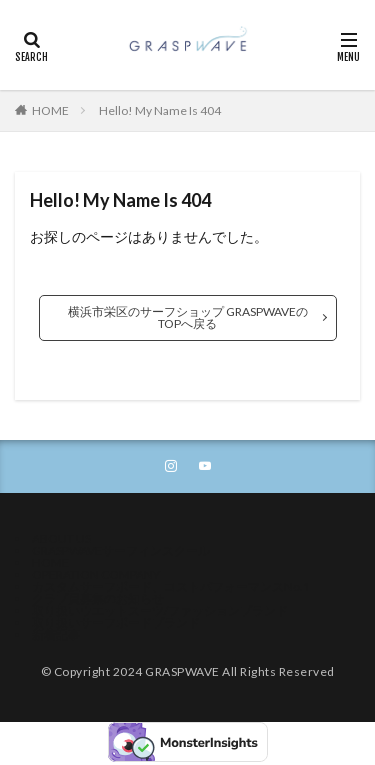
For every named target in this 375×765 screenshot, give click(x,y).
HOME (50, 110)
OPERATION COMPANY (96, 574)
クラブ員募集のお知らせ (98, 598)
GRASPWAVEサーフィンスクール (121, 550)
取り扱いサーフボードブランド (116, 622)
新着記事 (56, 634)
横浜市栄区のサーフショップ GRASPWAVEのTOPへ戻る (188, 317)
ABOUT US (61, 538)
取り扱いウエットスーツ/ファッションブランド (160, 610)
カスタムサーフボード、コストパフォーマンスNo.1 (171, 586)
